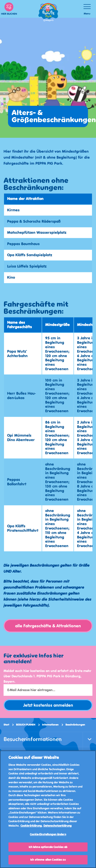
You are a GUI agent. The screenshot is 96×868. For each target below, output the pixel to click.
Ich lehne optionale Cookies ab (48, 847)
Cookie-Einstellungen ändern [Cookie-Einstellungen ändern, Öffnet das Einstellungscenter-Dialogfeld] (48, 834)
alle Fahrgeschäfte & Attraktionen (48, 626)
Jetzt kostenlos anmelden (48, 705)
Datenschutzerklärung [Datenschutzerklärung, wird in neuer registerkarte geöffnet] (57, 826)
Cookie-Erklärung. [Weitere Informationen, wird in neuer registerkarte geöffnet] (31, 826)
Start (6, 725)
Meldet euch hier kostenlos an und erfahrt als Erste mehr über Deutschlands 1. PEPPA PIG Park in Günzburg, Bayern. (47, 676)
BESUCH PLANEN (26, 725)
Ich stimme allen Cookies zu (48, 860)
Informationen (50, 725)
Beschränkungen (75, 725)
